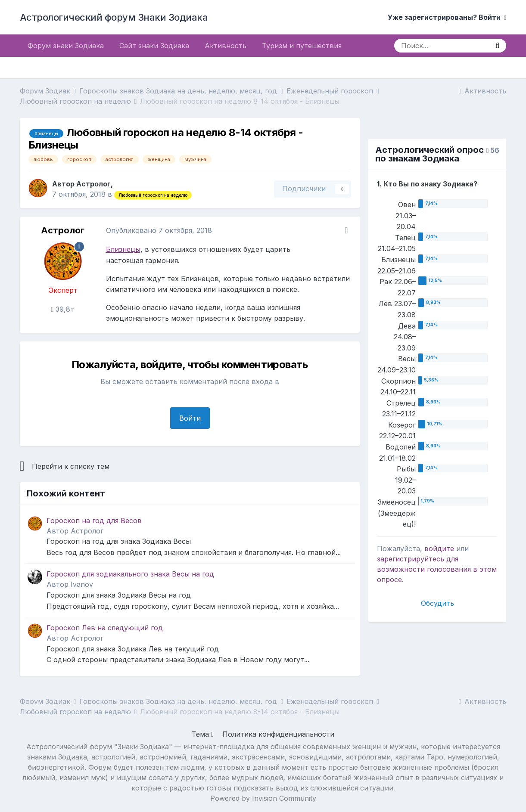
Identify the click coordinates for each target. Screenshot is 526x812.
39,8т (63, 309)
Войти (190, 418)
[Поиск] (441, 46)
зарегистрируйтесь (411, 559)
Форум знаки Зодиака (66, 46)
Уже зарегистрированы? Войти (447, 17)
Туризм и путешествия (302, 46)
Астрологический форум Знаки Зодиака (114, 17)
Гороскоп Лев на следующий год (105, 628)
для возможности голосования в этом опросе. (437, 569)
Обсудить (437, 603)
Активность (226, 46)
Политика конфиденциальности (278, 734)
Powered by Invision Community (263, 798)
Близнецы (123, 249)
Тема (203, 734)
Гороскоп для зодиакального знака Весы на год (130, 574)
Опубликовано (159, 230)
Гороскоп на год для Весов (94, 521)
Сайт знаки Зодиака (154, 46)
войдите (439, 549)
